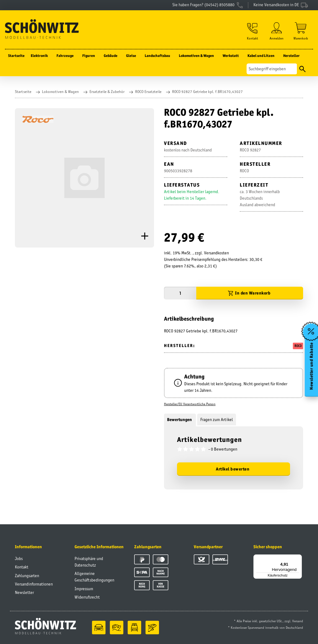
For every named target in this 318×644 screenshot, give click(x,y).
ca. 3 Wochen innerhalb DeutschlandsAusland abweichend (260, 198)
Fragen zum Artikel (217, 419)
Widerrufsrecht (87, 597)
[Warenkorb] (301, 32)
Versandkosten (216, 253)
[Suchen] (272, 69)
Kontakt (22, 567)
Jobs (19, 558)
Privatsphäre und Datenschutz (89, 562)
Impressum (84, 589)
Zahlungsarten (27, 576)
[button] (252, 32)
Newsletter (24, 592)
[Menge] (180, 293)
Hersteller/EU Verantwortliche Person (190, 404)
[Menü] (298, 558)
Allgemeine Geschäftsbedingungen (94, 577)
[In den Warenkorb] (250, 293)
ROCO (298, 346)
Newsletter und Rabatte (311, 366)
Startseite (16, 56)
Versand (298, 621)
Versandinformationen (34, 584)
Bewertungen (180, 419)
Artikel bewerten (233, 469)
